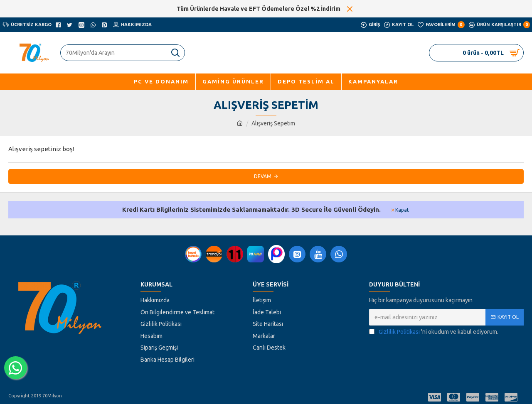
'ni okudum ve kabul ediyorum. (434, 332)
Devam (263, 176)
